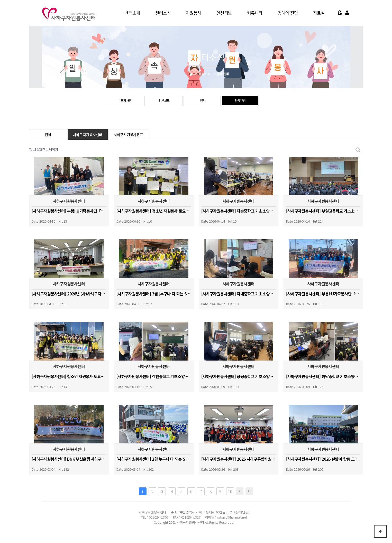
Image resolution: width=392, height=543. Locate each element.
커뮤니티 (255, 13)
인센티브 (224, 13)
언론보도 (164, 101)
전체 (48, 135)
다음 (240, 491)
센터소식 (163, 13)
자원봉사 (193, 13)
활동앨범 (240, 101)
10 (230, 491)
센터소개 (133, 13)
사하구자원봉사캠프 (128, 135)
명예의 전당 (288, 13)
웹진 (202, 101)
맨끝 (249, 491)
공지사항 (126, 101)
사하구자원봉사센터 (88, 135)
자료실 (319, 13)
